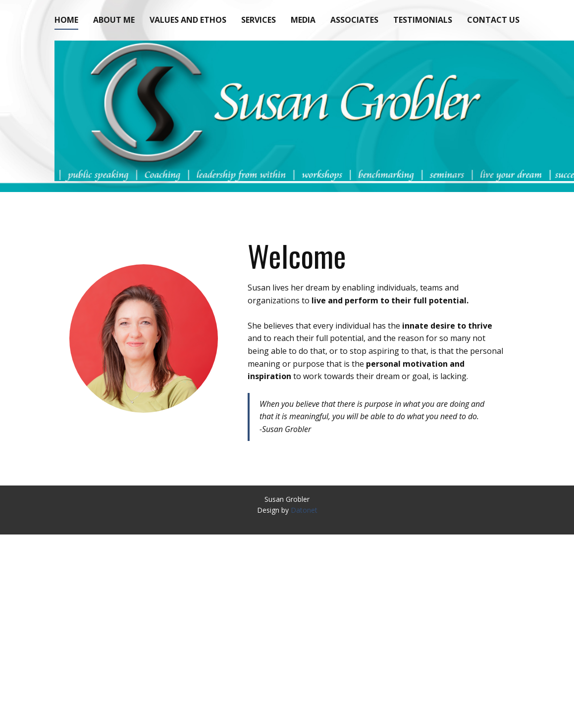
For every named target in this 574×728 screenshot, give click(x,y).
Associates (354, 20)
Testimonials (423, 20)
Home (66, 20)
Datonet (304, 510)
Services (259, 20)
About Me (114, 20)
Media (303, 20)
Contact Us (493, 20)
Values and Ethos (188, 20)
